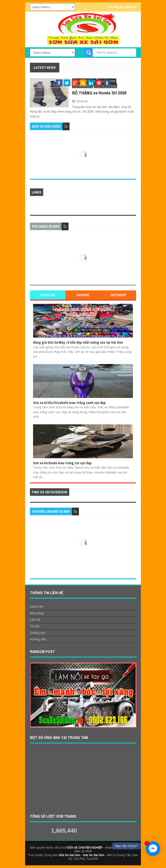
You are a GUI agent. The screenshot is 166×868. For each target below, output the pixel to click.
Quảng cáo (38, 633)
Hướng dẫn (38, 639)
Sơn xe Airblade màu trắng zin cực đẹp (62, 463)
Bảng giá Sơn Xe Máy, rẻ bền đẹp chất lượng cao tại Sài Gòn (78, 342)
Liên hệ (35, 620)
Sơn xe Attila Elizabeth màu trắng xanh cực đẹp (69, 403)
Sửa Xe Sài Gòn (69, 855)
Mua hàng (37, 613)
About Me (37, 607)
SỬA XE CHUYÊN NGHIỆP (85, 848)
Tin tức (35, 626)
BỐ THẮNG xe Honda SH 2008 (99, 93)
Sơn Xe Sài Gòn (94, 855)
